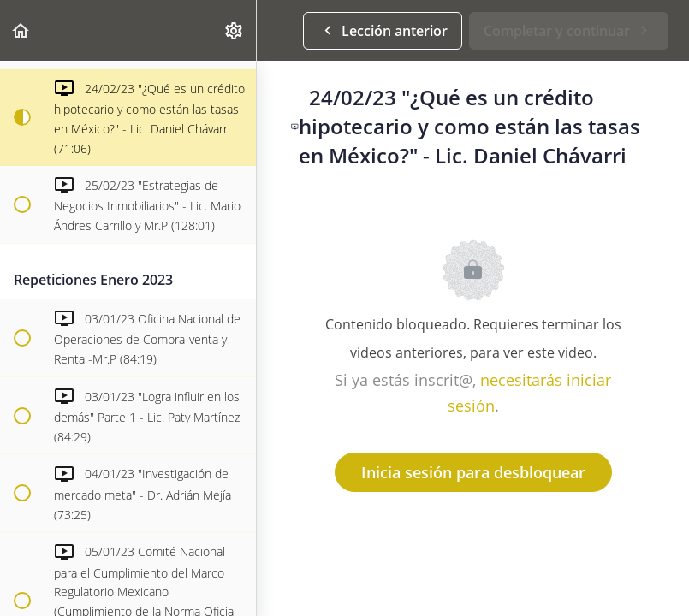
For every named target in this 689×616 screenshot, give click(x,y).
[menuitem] (235, 30)
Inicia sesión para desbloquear (473, 472)
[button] (21, 30)
